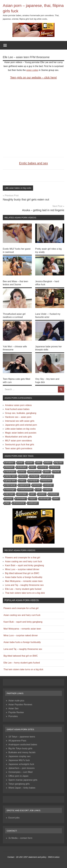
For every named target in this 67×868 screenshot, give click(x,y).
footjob (34, 476)
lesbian (49, 485)
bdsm (48, 463)
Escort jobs (14, 818)
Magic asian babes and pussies (21, 433)
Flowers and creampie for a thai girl (23, 558)
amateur (10, 463)
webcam (33, 503)
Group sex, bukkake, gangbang (21, 413)
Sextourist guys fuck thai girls (20, 445)
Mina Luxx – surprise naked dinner (22, 569)
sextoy (9, 499)
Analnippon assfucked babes (23, 745)
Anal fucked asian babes (17, 409)
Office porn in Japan (18, 776)
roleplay (54, 494)
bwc (33, 467)
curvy (22, 472)
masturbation (26, 490)
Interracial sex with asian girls (20, 421)
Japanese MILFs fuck (19, 760)
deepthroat (35, 472)
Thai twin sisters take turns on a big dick (25, 593)
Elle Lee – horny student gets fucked (23, 589)
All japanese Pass (17, 741)
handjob (33, 481)
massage (10, 490)
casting (43, 467)
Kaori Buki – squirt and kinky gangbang (25, 565)
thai (7, 503)
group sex (10, 481)
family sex (10, 476)
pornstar (22, 494)
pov (33, 494)
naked (48, 490)
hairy (22, 481)
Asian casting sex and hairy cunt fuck (23, 561)
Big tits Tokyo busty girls (20, 748)
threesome (19, 503)
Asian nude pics (16, 701)
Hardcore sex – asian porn (18, 417)
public (42, 494)
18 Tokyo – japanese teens (22, 737)
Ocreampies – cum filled (20, 772)
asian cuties (32, 70)
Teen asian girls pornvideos (19, 448)
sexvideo (21, 499)
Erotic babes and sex (33, 163)
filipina (23, 476)
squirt (33, 499)
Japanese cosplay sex (19, 756)
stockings (45, 499)
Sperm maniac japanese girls (23, 780)
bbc (39, 463)
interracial (10, 485)
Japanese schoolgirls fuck (21, 764)
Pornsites (13, 716)
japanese (24, 485)
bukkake (22, 467)
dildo (47, 472)
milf (38, 490)
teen (56, 499)
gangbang (47, 476)
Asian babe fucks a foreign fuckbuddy (24, 577)
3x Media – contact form (20, 838)
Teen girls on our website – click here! (33, 77)
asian (30, 463)
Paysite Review (16, 712)
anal (20, 463)
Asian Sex (13, 708)
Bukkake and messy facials (22, 752)
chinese (55, 467)
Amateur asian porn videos (18, 405)
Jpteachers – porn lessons (22, 768)
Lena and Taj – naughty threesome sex (24, 585)
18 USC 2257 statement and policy (31, 857)
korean (37, 485)
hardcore (46, 481)
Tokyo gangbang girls (19, 784)
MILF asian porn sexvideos (18, 441)
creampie (10, 472)
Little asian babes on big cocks (18, 188)
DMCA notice (54, 857)
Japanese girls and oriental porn (21, 425)
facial (57, 472)
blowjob (9, 467)
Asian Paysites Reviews (20, 705)
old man (9, 494)
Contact (11, 857)
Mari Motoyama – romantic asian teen (24, 581)
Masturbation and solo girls (18, 437)
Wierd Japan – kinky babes (22, 788)
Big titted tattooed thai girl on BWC (22, 573)
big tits (59, 463)
